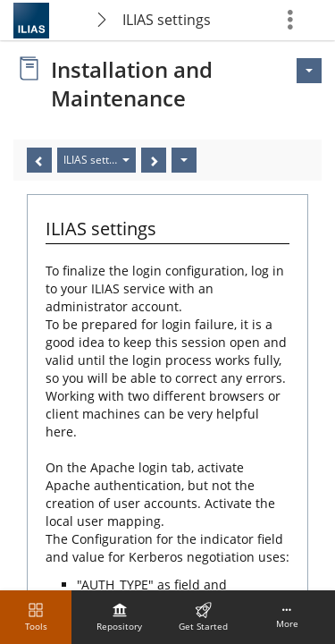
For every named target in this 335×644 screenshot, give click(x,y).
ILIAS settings (167, 20)
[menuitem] (120, 617)
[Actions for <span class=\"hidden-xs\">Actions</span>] (309, 71)
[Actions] (184, 160)
